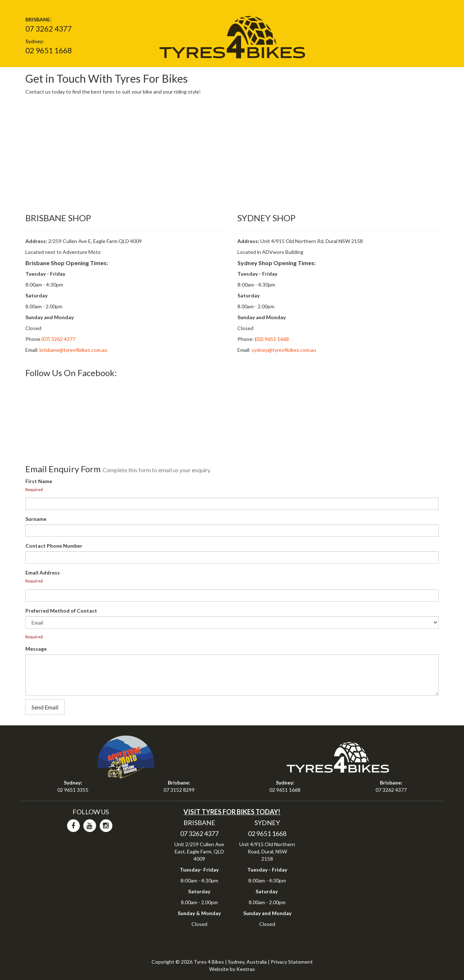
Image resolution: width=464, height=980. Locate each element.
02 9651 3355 (73, 790)
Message (36, 649)
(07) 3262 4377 (58, 339)
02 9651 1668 (49, 50)
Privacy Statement (292, 962)
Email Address (43, 573)
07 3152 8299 (179, 790)
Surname (36, 519)
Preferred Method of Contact (61, 611)
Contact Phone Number (54, 546)
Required (34, 489)
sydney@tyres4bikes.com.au (284, 350)
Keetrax (246, 969)
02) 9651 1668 (273, 339)
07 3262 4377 (49, 28)
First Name (39, 481)
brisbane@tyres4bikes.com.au (73, 350)
